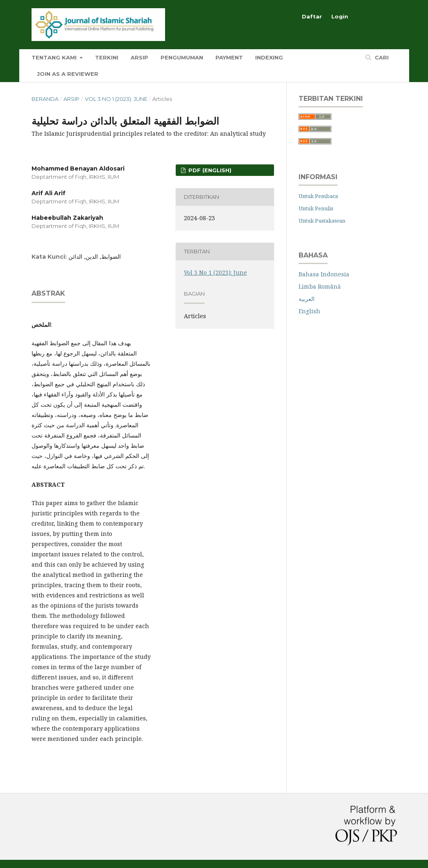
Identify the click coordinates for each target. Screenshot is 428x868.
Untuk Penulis (316, 208)
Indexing (269, 57)
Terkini (107, 57)
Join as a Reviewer (68, 74)
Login (340, 16)
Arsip (139, 57)
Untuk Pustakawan (322, 221)
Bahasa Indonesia (324, 274)
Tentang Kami (55, 57)
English (309, 311)
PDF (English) (209, 170)
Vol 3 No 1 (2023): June (116, 99)
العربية (307, 299)
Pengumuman (182, 57)
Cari (381, 57)
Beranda (45, 99)
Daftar (312, 16)
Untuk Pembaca (318, 196)
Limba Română (320, 286)
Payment (229, 57)
